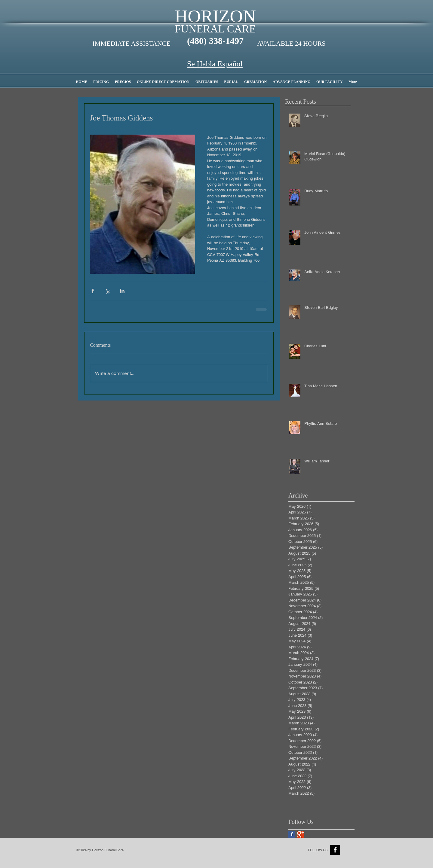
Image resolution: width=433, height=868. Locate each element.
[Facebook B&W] (335, 850)
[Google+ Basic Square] (301, 834)
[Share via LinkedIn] (122, 291)
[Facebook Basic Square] (292, 834)
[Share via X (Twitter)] (107, 291)
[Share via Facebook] (93, 291)
